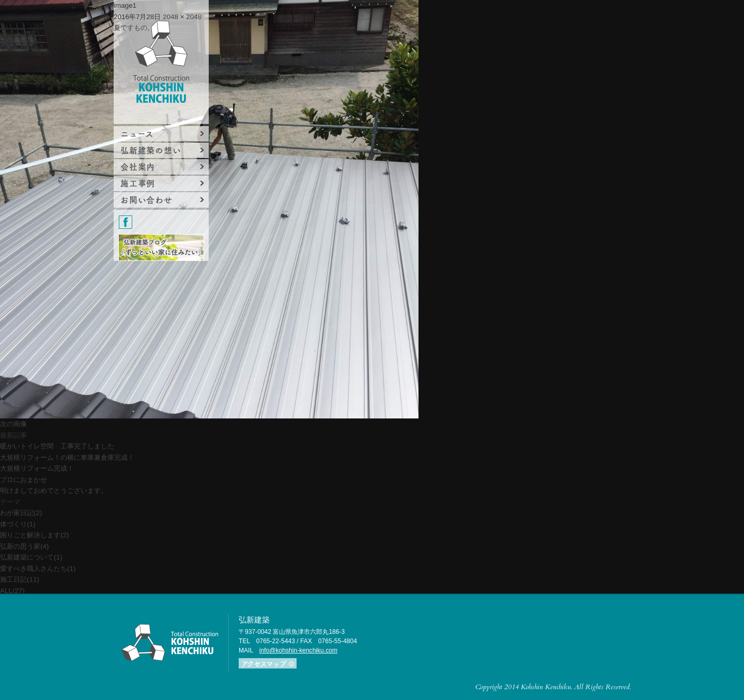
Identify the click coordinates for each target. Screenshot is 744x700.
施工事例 (138, 183)
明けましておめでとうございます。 (54, 491)
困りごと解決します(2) (34, 535)
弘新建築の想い (151, 150)
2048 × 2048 (182, 17)
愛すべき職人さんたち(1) (38, 569)
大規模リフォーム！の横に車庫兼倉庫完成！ (67, 457)
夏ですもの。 (134, 28)
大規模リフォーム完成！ (37, 468)
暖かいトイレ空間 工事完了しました (57, 446)
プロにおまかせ (24, 480)
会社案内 (138, 167)
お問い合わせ (146, 200)
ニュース (137, 134)
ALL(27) (12, 591)
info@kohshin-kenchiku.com (298, 650)
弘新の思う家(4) (24, 546)
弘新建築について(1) (31, 557)
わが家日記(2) (21, 513)
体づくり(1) (18, 524)
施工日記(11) (20, 579)
